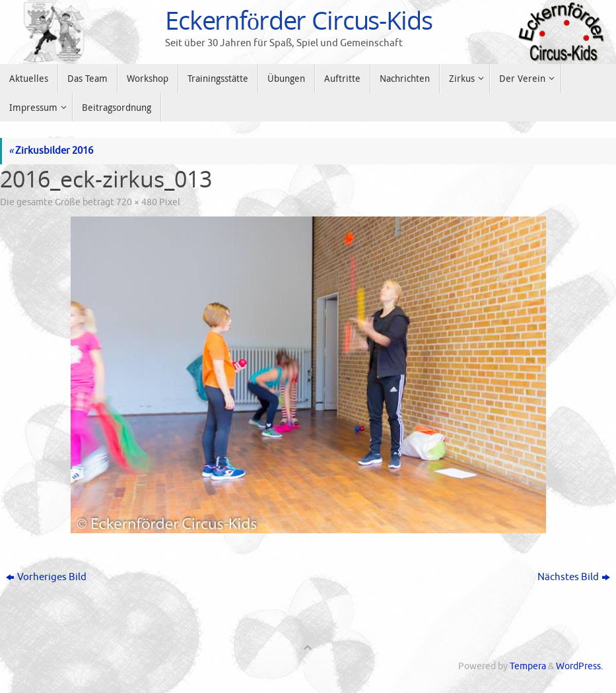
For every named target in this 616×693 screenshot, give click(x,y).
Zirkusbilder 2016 (51, 151)
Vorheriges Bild (46, 577)
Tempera (528, 666)
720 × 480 (137, 202)
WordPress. (579, 666)
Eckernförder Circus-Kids (299, 20)
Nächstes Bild (574, 577)
